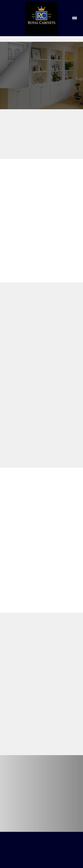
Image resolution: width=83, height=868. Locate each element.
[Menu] (75, 18)
